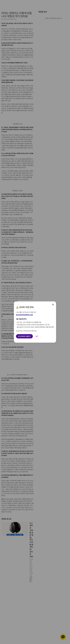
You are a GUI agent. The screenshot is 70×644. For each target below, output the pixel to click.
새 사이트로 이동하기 (24, 336)
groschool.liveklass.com (24, 315)
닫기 (37, 336)
